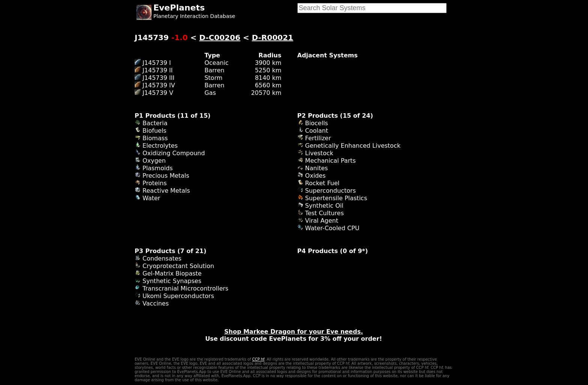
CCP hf (258, 359)
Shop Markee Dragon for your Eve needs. (294, 332)
